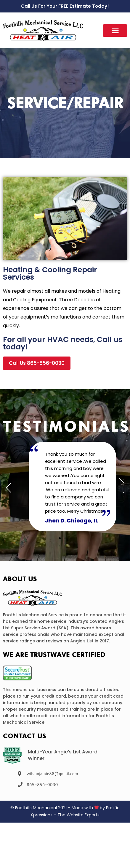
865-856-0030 (42, 785)
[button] (115, 31)
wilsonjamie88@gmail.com (52, 774)
